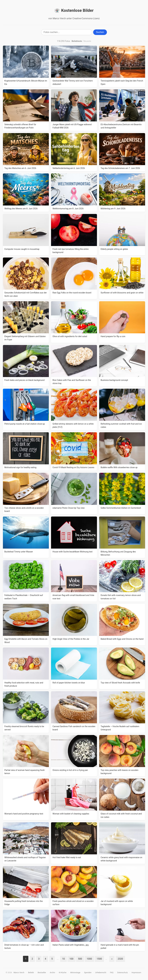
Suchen (100, 32)
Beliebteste (77, 41)
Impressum (136, 972)
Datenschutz (122, 972)
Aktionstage (75, 972)
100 (71, 959)
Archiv (53, 972)
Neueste (87, 41)
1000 (89, 959)
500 (80, 959)
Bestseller (42, 972)
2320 (120, 959)
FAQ (112, 972)
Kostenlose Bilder (74, 10)
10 (63, 959)
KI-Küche (63, 972)
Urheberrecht (101, 972)
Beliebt (31, 972)
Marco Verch (19, 972)
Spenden (88, 972)
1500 (99, 959)
